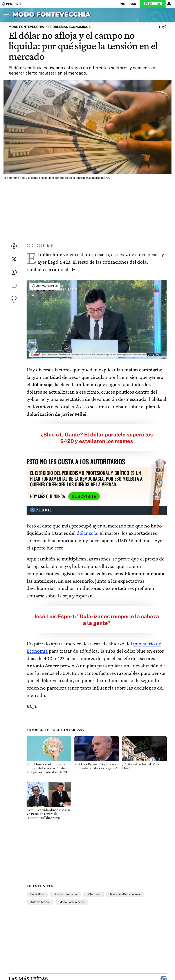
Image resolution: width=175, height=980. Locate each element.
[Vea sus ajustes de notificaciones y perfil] (169, 4)
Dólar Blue (37, 894)
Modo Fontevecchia (72, 902)
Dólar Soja (93, 894)
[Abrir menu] (5, 14)
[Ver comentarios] (163, 28)
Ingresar (128, 4)
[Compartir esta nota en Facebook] (14, 246)
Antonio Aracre (40, 902)
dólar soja (87, 533)
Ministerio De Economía (125, 894)
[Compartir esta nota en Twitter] (14, 259)
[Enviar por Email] (14, 286)
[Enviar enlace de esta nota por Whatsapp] (14, 272)
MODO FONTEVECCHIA (26, 27)
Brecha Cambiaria (65, 894)
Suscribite (153, 3)
